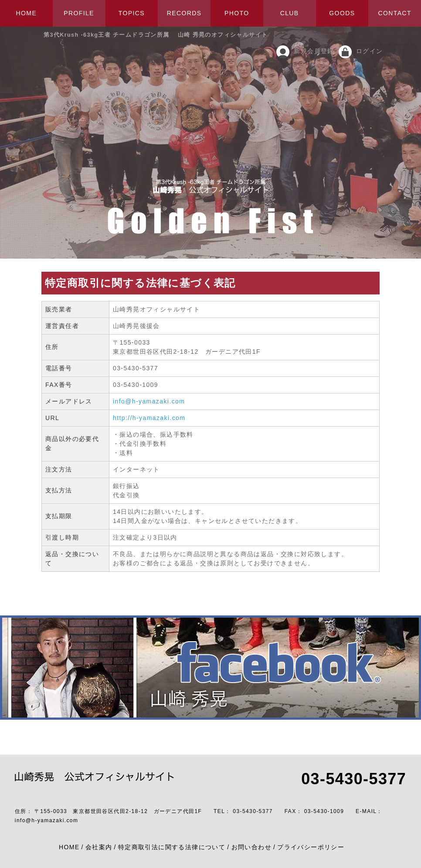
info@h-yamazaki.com (149, 401)
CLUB (290, 13)
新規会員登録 (314, 51)
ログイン (370, 51)
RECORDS (184, 13)
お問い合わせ (251, 847)
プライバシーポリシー (311, 847)
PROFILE (79, 13)
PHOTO (237, 13)
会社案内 (99, 847)
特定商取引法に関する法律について (172, 847)
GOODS (342, 13)
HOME (27, 13)
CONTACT (394, 13)
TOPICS (132, 13)
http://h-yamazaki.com (149, 418)
